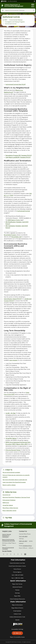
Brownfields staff (17, 237)
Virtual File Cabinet (11, 438)
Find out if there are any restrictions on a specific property (16, 476)
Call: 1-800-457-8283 (17, 575)
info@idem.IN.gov (27, 546)
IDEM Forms (6, 503)
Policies (17, 590)
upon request (13, 360)
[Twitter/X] (7, 554)
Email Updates (17, 611)
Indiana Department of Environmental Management (14, 6)
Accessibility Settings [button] (17, 629)
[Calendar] (25, 554)
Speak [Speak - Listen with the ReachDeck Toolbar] (17, 633)
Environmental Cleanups (16, 20)
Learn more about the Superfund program (14, 482)
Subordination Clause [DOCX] (13, 299)
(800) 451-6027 (23, 541)
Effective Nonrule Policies (13, 450)
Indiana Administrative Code (17, 617)
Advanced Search (17, 587)
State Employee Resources (17, 599)
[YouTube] (14, 554)
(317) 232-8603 (23, 536)
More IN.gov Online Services (10, 508)
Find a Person (17, 569)
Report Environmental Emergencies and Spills (9, 540)
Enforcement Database (9, 500)
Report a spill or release (9, 485)
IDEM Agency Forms (14, 220)
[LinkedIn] (18, 554)
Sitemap (17, 593)
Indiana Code (17, 614)
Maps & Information (17, 605)
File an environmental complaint (11, 472)
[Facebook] (4, 554)
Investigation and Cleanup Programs (15, 22)
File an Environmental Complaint (8, 548)
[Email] (22, 554)
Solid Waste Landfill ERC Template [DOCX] (18, 157)
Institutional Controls (24, 211)
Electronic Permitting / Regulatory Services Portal (16, 497)
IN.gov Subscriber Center (9, 511)
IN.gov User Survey (17, 584)
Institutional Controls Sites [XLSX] (16, 84)
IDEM (6, 20)
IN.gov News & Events (17, 608)
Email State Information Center (17, 566)
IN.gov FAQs (17, 596)
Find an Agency (17, 572)
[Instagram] (11, 554)
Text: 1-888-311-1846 (17, 578)
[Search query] (18, 10)
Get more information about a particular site (15, 480)
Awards (17, 620)
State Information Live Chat (17, 563)
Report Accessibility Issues (17, 637)
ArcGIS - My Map (11, 413)
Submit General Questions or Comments (7, 536)
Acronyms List (6, 495)
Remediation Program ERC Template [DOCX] (19, 155)
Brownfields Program (10, 235)
